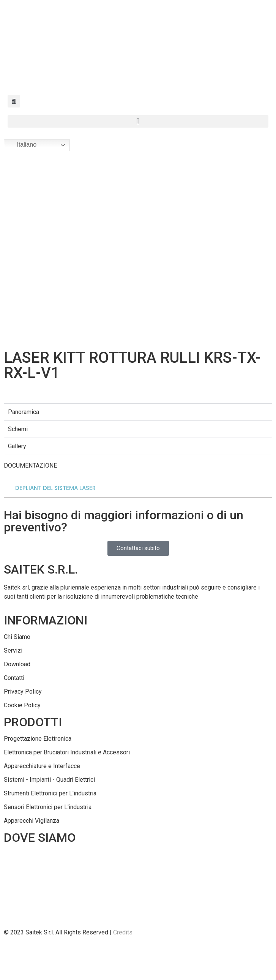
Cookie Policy (22, 705)
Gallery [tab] (17, 446)
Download (17, 664)
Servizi (13, 650)
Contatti (14, 678)
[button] (14, 101)
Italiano (21, 145)
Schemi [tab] (18, 429)
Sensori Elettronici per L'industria (48, 807)
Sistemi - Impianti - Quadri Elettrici (49, 780)
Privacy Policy (23, 692)
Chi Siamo (17, 637)
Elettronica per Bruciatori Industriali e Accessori (67, 752)
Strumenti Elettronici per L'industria (50, 793)
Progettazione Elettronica (38, 739)
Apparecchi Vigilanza (32, 821)
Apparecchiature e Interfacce (42, 766)
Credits (123, 932)
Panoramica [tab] (24, 412)
